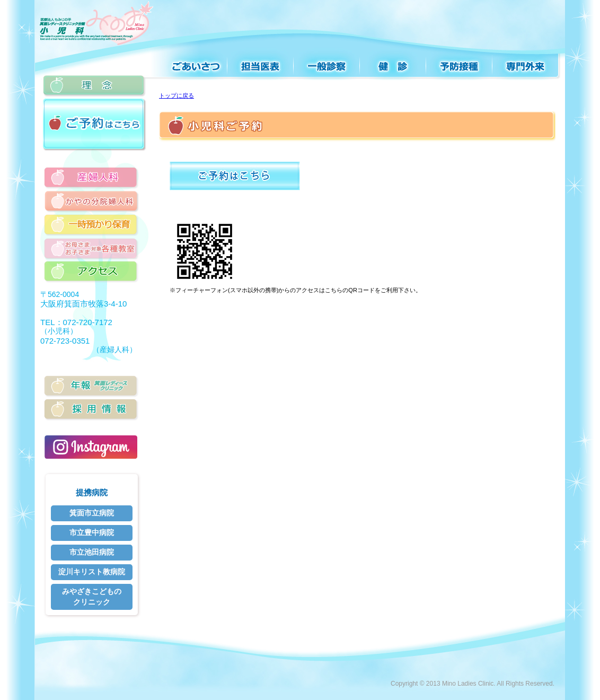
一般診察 (327, 62)
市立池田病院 (92, 552)
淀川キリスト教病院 (92, 572)
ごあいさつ (188, 62)
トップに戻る (177, 95)
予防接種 (460, 62)
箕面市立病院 (92, 513)
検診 (394, 62)
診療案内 (261, 62)
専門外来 (526, 62)
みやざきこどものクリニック (92, 597)
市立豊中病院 (92, 532)
